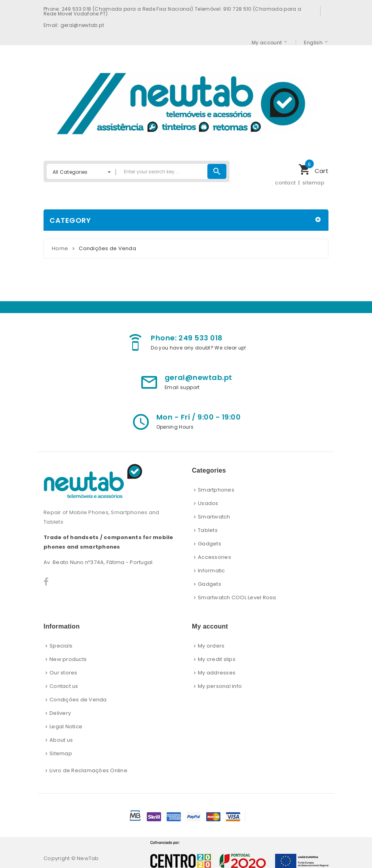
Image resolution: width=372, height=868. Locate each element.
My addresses (217, 673)
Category (70, 220)
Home (60, 248)
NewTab (88, 858)
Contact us (64, 686)
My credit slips (217, 659)
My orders (211, 646)
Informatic (212, 571)
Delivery (60, 713)
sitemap (313, 183)
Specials (61, 646)
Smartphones (216, 490)
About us (61, 740)
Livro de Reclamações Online (88, 770)
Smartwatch (214, 517)
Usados (208, 503)
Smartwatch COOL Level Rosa (237, 597)
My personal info (220, 686)
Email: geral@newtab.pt (74, 25)
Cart (313, 168)
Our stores (64, 673)
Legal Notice (66, 726)
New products (68, 659)
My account (267, 42)
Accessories (214, 557)
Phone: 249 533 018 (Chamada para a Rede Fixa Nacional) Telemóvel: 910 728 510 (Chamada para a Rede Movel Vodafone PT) (172, 11)
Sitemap (61, 753)
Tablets (208, 530)
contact (285, 183)
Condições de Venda (78, 700)
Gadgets (210, 544)
